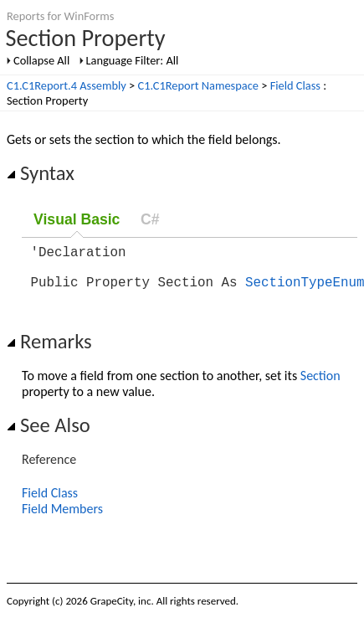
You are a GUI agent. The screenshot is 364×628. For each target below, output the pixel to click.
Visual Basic (77, 219)
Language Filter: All (133, 60)
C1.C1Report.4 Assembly (67, 85)
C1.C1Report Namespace (198, 85)
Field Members (62, 519)
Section (320, 386)
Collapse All (41, 60)
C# (150, 219)
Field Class (295, 85)
